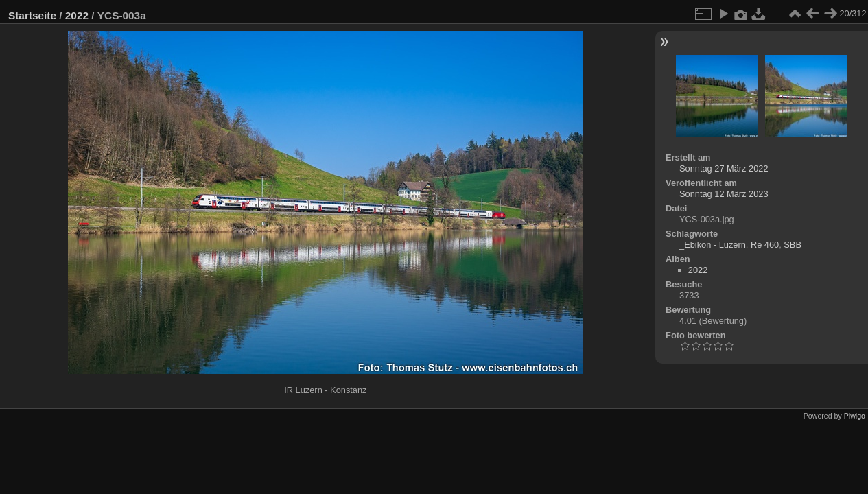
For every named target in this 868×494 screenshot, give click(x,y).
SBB (793, 245)
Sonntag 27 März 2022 (724, 168)
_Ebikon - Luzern (713, 245)
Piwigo (855, 416)
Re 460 (765, 245)
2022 (77, 15)
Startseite (32, 15)
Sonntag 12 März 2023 (724, 194)
